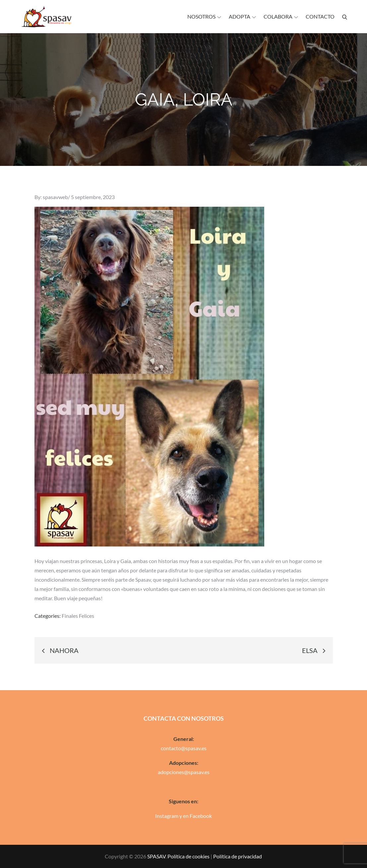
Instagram (167, 816)
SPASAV (156, 856)
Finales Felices (78, 616)
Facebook (201, 816)
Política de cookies (188, 856)
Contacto (320, 16)
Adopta (242, 16)
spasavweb (55, 197)
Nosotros (204, 16)
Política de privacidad (238, 856)
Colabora (281, 16)
